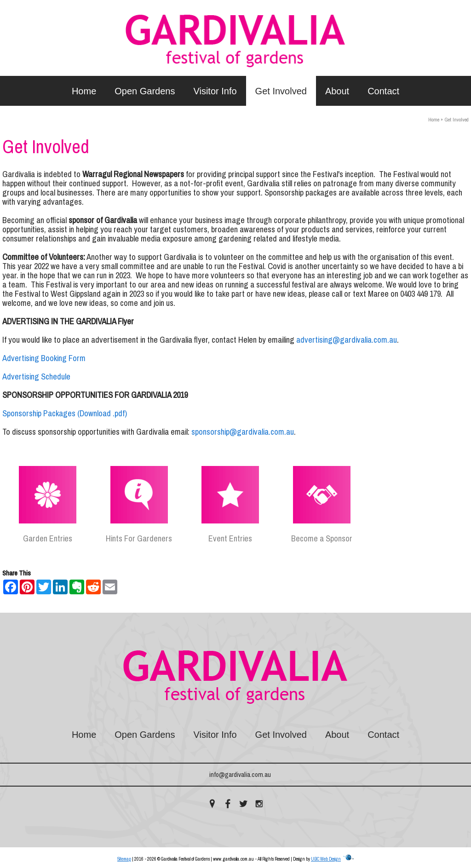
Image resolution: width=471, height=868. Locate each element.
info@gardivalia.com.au (240, 775)
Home (84, 91)
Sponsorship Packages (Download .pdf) (65, 414)
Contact (383, 91)
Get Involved (281, 91)
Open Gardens (145, 91)
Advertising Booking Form (44, 358)
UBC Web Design (326, 859)
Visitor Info (215, 91)
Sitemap (124, 859)
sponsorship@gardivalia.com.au (243, 432)
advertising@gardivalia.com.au (347, 340)
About (337, 91)
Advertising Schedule (36, 377)
